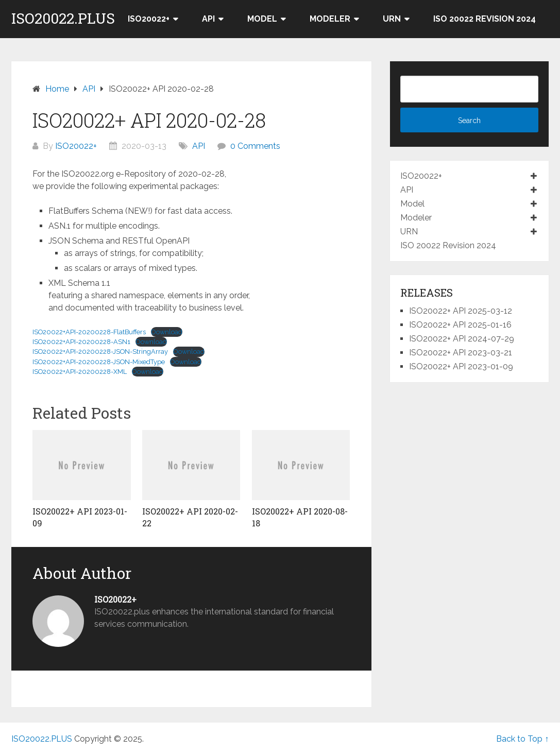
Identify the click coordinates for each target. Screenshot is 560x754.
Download (167, 332)
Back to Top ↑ (522, 739)
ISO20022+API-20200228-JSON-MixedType (99, 362)
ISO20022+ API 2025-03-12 (461, 311)
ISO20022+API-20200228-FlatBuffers (89, 332)
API (208, 19)
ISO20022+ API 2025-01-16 (460, 325)
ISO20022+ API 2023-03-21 (461, 353)
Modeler (330, 19)
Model (262, 19)
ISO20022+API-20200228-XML (80, 372)
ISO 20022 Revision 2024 (485, 19)
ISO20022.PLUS (63, 19)
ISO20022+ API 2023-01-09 (461, 366)
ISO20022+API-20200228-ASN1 (81, 342)
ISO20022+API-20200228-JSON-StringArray (100, 352)
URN (392, 19)
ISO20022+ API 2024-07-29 (462, 339)
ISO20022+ (149, 19)
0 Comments (255, 146)
